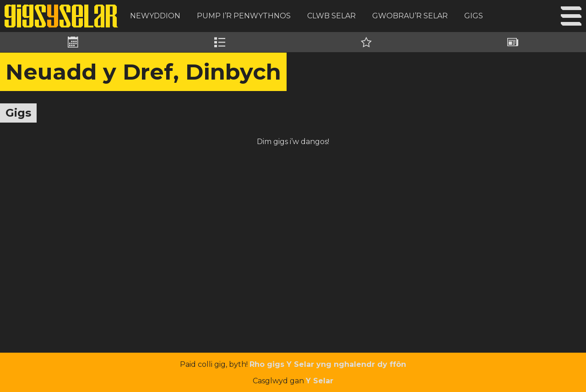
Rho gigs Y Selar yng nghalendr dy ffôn (328, 364)
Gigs (474, 16)
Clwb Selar (331, 16)
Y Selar (320, 381)
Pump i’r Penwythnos (244, 16)
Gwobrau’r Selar (410, 16)
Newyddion (155, 16)
